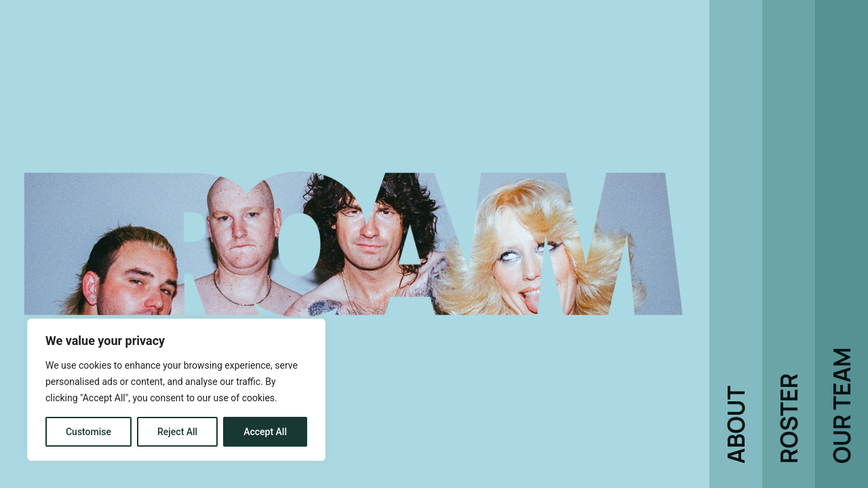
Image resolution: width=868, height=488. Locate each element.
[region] (176, 390)
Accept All (265, 432)
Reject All (177, 432)
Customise (88, 432)
